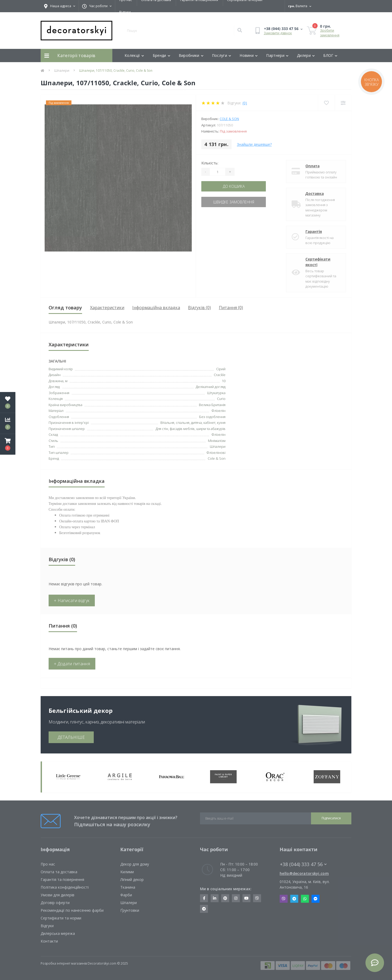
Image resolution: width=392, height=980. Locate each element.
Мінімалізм (217, 441)
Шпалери (62, 71)
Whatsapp (305, 899)
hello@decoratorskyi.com (304, 873)
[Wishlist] (326, 103)
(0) (245, 103)
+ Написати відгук (72, 600)
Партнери (277, 55)
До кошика (234, 186)
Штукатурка (216, 393)
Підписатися (331, 818)
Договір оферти (55, 903)
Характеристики (107, 308)
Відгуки (125, 12)
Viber (284, 899)
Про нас (48, 864)
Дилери (306, 55)
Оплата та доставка (59, 872)
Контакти (49, 941)
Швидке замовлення (234, 202)
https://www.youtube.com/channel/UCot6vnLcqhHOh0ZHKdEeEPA (246, 898)
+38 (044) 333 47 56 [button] (303, 864)
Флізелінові (216, 453)
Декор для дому (135, 864)
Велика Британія (212, 405)
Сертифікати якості (318, 262)
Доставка (315, 193)
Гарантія (314, 231)
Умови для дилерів (57, 895)
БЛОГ (330, 55)
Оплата (312, 166)
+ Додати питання (72, 664)
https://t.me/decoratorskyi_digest (204, 909)
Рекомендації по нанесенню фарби (72, 910)
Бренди (161, 55)
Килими (127, 872)
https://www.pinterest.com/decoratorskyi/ (225, 898)
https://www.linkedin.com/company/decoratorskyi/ (215, 898)
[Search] (240, 31)
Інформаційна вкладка (156, 308)
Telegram (294, 899)
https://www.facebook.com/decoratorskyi (204, 898)
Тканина (128, 887)
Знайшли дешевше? (254, 144)
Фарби (126, 895)
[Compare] (343, 103)
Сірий (221, 369)
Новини (249, 55)
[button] (8, 444)
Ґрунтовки (130, 910)
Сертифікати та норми (61, 918)
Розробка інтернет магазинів (64, 963)
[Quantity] (218, 172)
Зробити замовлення (330, 33)
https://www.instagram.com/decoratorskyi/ (236, 898)
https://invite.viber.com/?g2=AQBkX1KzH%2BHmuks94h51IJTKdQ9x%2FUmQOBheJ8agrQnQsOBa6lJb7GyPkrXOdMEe (257, 898)
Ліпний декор (132, 879)
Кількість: (210, 163)
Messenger (316, 899)
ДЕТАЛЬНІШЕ (71, 737)
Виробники (191, 55)
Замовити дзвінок (278, 33)
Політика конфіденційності (65, 887)
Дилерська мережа (58, 933)
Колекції (134, 55)
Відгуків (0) (199, 308)
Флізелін (218, 434)
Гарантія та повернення (62, 879)
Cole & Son (229, 119)
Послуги (221, 55)
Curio (221, 399)
